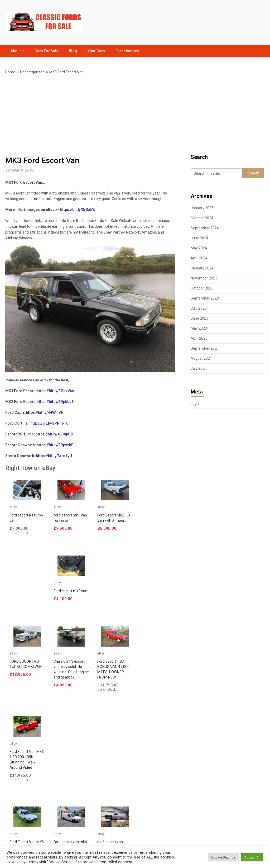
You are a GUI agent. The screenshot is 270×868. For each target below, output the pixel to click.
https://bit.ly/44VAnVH (45, 412)
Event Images (127, 51)
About (16, 51)
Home (10, 72)
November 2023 (204, 278)
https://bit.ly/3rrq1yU (54, 456)
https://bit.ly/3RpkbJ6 (55, 402)
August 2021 (201, 358)
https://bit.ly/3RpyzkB (55, 445)
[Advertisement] (135, 115)
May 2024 (199, 248)
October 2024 (202, 218)
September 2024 (205, 228)
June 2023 (199, 318)
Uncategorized (32, 72)
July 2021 (199, 368)
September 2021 (205, 348)
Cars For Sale (46, 51)
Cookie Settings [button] (223, 857)
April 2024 (199, 258)
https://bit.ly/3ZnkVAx (55, 391)
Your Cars (96, 51)
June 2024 (199, 238)
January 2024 (202, 268)
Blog (73, 51)
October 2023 (202, 288)
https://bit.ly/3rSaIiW (78, 210)
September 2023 (205, 298)
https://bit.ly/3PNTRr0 (49, 423)
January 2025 (202, 208)
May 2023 (199, 328)
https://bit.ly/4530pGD (54, 434)
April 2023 (199, 338)
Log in (196, 404)
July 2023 (199, 308)
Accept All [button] (252, 857)
